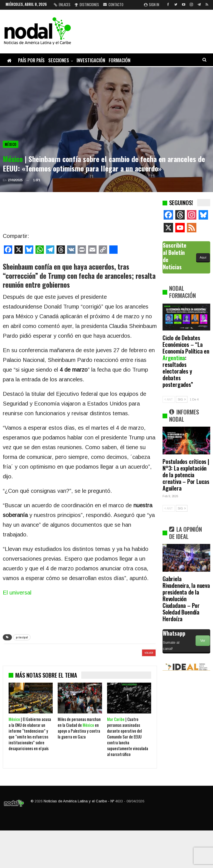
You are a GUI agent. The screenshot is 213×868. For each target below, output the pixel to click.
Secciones (59, 60)
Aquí (203, 257)
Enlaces (62, 4)
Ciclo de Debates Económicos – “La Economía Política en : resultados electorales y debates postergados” (186, 361)
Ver (203, 641)
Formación (120, 60)
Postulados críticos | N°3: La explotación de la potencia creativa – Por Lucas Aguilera (186, 475)
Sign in (152, 4)
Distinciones (87, 4)
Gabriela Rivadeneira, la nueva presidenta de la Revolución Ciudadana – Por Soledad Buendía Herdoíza (186, 599)
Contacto (113, 4)
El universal (17, 593)
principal (22, 637)
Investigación (91, 60)
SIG (182, 399)
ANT (169, 399)
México (11, 144)
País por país (31, 60)
